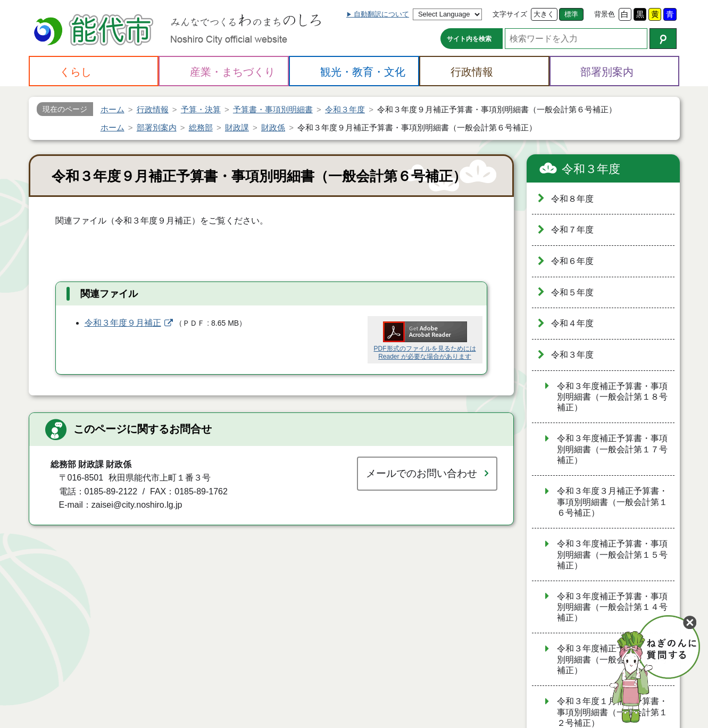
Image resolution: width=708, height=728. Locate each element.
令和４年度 (572, 323)
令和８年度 (572, 199)
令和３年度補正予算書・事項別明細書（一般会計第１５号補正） (612, 555)
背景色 (605, 14)
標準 (571, 14)
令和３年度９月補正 (123, 323)
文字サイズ (510, 14)
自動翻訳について (381, 14)
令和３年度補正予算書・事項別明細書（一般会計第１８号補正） (612, 397)
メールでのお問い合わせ (422, 473)
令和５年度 (572, 292)
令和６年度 (572, 261)
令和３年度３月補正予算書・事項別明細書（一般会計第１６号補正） (612, 502)
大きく (544, 14)
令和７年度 (572, 230)
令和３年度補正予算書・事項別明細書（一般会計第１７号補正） (612, 449)
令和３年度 (591, 169)
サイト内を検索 (469, 39)
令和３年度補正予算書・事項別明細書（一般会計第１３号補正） (612, 659)
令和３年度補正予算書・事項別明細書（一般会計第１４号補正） (612, 607)
